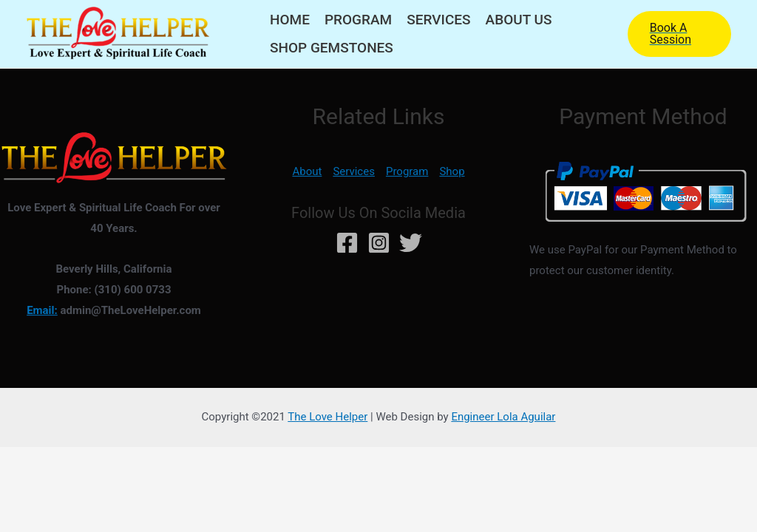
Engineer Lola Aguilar (503, 417)
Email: (42, 310)
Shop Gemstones (332, 48)
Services (438, 20)
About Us (519, 20)
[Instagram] (379, 243)
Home (290, 20)
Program (358, 20)
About (307, 171)
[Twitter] (411, 243)
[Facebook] (347, 243)
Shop (452, 171)
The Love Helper (327, 417)
